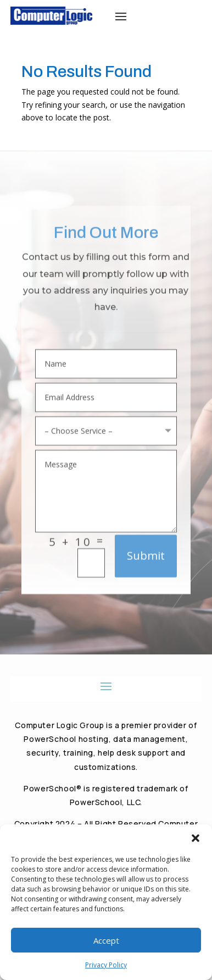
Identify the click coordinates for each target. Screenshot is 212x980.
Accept (106, 940)
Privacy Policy (106, 965)
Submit (146, 558)
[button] (196, 838)
